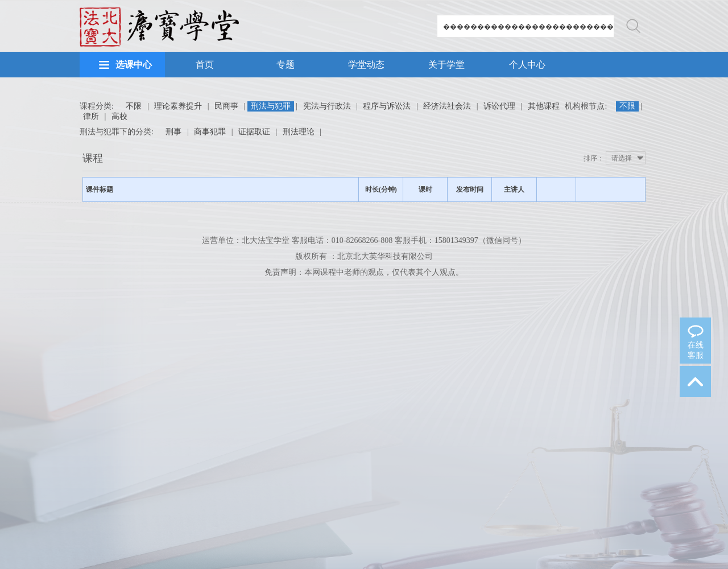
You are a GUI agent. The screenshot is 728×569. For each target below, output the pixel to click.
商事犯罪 (210, 132)
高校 (119, 116)
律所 (91, 116)
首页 (205, 65)
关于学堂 (446, 65)
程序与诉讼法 (387, 106)
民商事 (226, 106)
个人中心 (527, 65)
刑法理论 (299, 132)
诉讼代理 (499, 106)
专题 (286, 65)
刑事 (173, 132)
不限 (134, 106)
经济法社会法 (447, 106)
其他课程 (544, 106)
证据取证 (254, 132)
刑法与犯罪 (271, 106)
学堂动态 (366, 65)
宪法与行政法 (327, 106)
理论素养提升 (178, 106)
